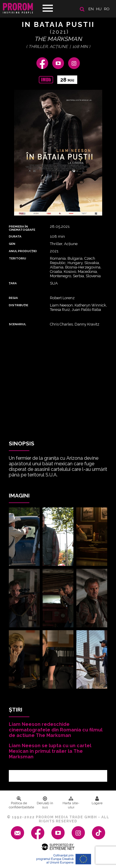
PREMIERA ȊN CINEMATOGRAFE (22, 228)
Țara (13, 283)
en (91, 9)
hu (99, 9)
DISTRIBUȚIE (19, 305)
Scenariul (17, 324)
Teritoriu (17, 258)
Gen (12, 244)
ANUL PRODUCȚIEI (23, 251)
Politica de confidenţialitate (20, 803)
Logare (97, 801)
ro (107, 9)
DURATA (15, 236)
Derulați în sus (45, 803)
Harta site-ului (71, 803)
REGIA (13, 298)
